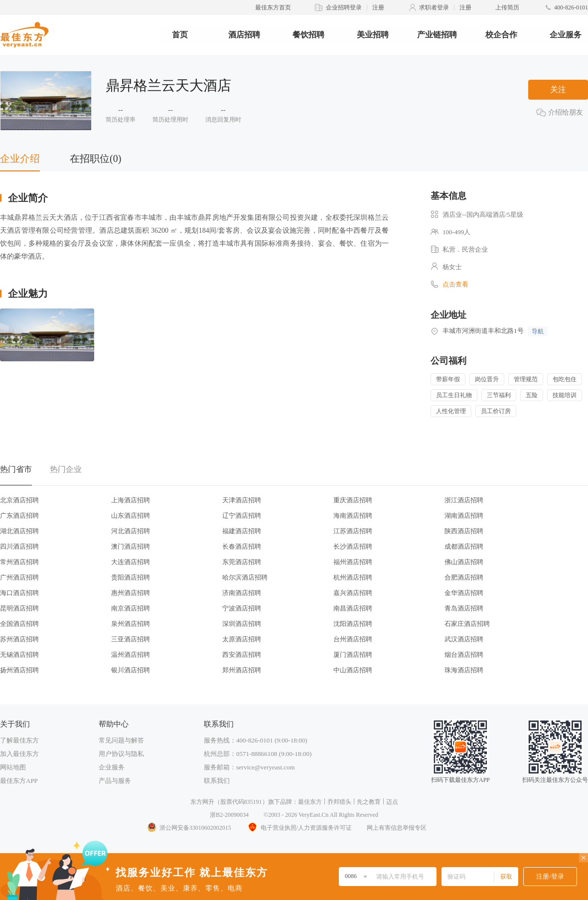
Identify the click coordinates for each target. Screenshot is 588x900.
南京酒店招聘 (131, 608)
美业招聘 (373, 35)
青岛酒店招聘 (464, 608)
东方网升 (202, 802)
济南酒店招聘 (242, 593)
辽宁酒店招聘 (242, 516)
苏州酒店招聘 (19, 639)
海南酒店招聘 (353, 516)
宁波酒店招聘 (242, 608)
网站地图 (13, 767)
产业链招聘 (437, 35)
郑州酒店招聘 (242, 670)
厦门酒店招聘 (353, 655)
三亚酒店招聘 (131, 639)
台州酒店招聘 (353, 639)
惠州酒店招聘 (131, 593)
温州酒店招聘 (131, 655)
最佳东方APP (19, 781)
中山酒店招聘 (353, 670)
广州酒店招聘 (19, 577)
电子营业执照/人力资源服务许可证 (299, 828)
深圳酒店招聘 (242, 624)
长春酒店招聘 (242, 546)
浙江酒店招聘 (464, 500)
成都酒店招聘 (464, 546)
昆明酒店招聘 (19, 608)
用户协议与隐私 (121, 754)
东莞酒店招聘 (242, 562)
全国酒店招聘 (19, 624)
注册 (378, 7)
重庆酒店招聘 (353, 500)
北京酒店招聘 (19, 500)
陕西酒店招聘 (464, 531)
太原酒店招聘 (242, 639)
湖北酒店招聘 (19, 531)
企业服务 (566, 35)
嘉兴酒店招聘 (353, 593)
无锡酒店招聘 (19, 655)
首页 (180, 35)
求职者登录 (434, 7)
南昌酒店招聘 (353, 608)
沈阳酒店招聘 (353, 624)
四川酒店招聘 (19, 546)
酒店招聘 (244, 35)
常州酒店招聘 (19, 562)
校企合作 (501, 35)
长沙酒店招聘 (353, 546)
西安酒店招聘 (242, 655)
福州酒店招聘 (353, 562)
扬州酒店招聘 (19, 670)
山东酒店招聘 (131, 516)
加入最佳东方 (19, 754)
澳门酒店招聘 (131, 546)
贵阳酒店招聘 (131, 577)
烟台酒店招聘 (464, 655)
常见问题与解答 (121, 740)
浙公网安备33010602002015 (189, 828)
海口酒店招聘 (19, 593)
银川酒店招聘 (131, 670)
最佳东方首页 (273, 7)
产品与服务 (115, 781)
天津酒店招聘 (242, 500)
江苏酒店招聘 (353, 531)
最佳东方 (310, 802)
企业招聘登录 (344, 7)
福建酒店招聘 (242, 531)
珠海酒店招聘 (464, 670)
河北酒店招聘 (131, 531)
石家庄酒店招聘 (467, 624)
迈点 (392, 802)
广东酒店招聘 (19, 516)
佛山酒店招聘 (464, 562)
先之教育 (369, 802)
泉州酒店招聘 (131, 624)
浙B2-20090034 (229, 815)
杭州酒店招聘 (353, 577)
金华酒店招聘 (464, 593)
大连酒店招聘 (131, 562)
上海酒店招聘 (131, 500)
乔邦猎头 (339, 802)
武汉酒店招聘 (464, 639)
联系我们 (217, 781)
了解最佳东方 (19, 740)
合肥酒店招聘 (464, 577)
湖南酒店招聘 (464, 516)
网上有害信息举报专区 (397, 828)
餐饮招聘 (308, 35)
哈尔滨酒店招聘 (245, 577)
